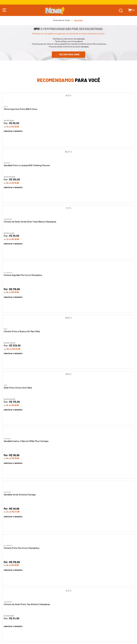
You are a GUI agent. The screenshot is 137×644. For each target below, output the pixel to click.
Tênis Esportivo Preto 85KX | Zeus (20, 109)
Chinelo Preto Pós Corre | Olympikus (22, 548)
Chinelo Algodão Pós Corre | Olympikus (23, 275)
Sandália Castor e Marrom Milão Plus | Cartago (26, 441)
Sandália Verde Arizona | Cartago (20, 494)
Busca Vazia (78, 20)
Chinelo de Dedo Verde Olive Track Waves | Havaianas (30, 222)
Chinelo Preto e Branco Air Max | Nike (22, 331)
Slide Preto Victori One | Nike (18, 388)
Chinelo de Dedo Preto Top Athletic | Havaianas (27, 604)
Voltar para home (69, 54)
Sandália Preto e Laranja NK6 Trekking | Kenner (27, 165)
